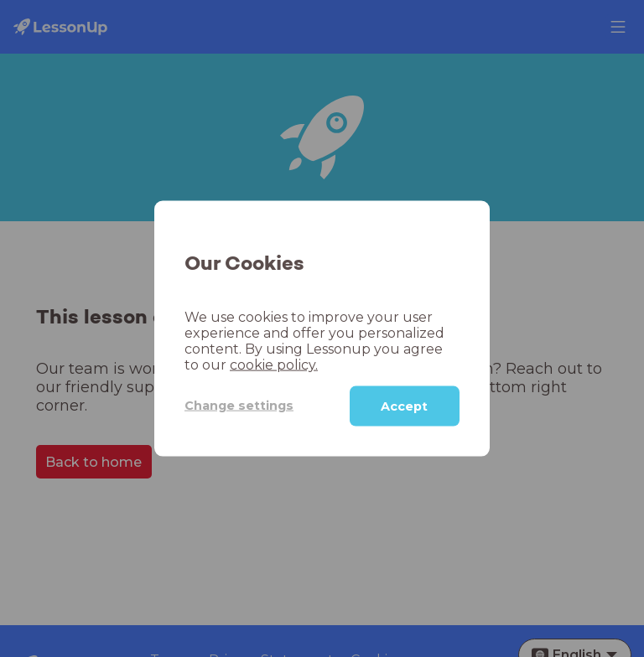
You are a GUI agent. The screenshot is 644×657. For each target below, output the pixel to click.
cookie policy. (274, 364)
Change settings (239, 406)
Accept (404, 406)
